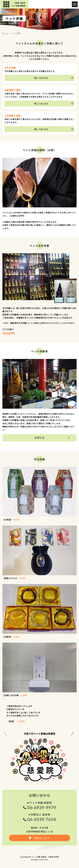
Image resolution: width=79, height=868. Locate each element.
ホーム (5, 33)
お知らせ (40, 438)
